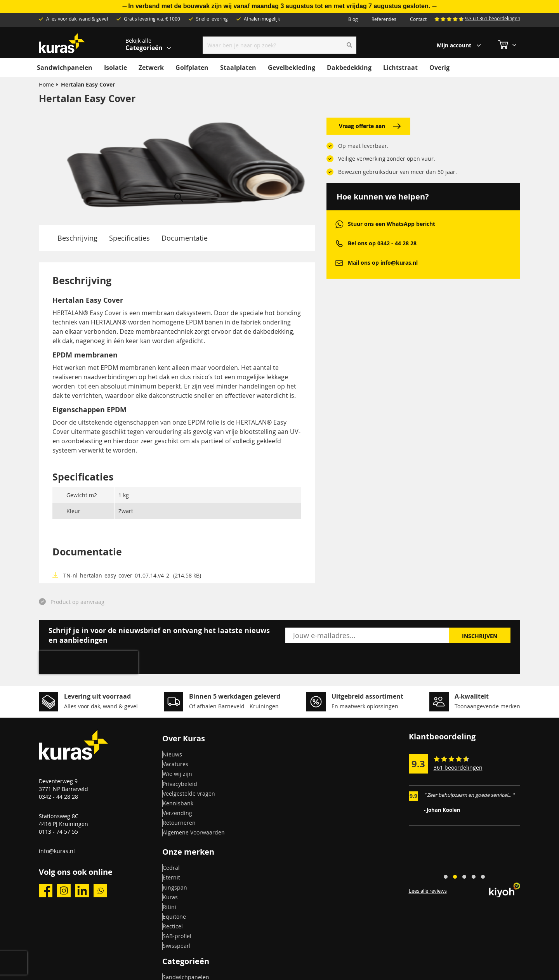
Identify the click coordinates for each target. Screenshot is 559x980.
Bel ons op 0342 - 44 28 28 (382, 243)
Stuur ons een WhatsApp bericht (391, 224)
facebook (46, 891)
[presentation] (89, 663)
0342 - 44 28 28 (58, 797)
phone (339, 244)
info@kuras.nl (57, 851)
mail (339, 263)
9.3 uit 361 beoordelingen (493, 18)
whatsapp (339, 224)
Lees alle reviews (428, 891)
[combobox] (280, 45)
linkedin (82, 891)
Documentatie (185, 238)
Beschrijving (77, 238)
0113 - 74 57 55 (58, 832)
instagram (64, 891)
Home (46, 84)
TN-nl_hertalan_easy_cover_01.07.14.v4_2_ (118, 575)
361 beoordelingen (458, 768)
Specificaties (129, 238)
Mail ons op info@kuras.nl (383, 263)
